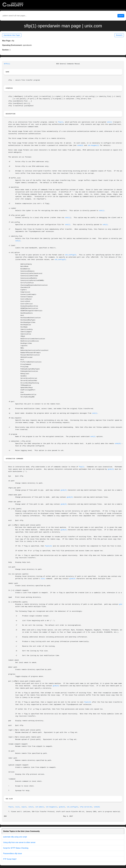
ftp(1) (61, 122)
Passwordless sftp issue (13, 853)
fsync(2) (48, 546)
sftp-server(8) (86, 807)
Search (121, 16)
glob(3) (111, 469)
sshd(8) (80, 145)
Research (119, 35)
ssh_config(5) (71, 255)
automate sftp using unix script (15, 837)
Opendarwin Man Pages (12, 35)
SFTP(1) (7, 64)
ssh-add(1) (40, 807)
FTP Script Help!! (10, 859)
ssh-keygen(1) (93, 145)
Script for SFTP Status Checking (16, 848)
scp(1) (24, 807)
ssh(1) (110, 122)
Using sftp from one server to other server (19, 842)
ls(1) (43, 579)
